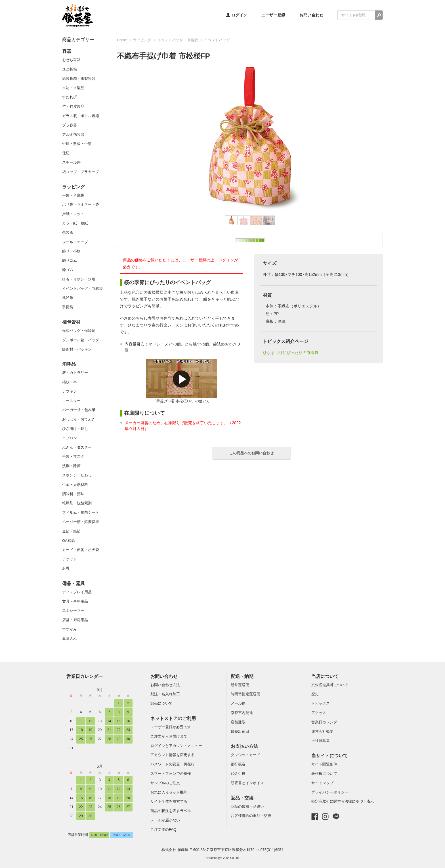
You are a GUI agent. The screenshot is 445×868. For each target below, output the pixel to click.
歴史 (315, 694)
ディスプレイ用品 (77, 592)
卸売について (161, 703)
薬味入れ (70, 639)
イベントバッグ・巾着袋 (82, 289)
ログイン (237, 15)
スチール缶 (71, 162)
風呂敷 (68, 298)
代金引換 (238, 774)
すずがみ (70, 629)
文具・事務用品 (75, 601)
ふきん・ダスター (77, 447)
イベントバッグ (217, 40)
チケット (70, 559)
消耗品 (69, 364)
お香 (66, 568)
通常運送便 (240, 685)
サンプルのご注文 (165, 783)
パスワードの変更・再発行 (173, 764)
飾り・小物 (71, 251)
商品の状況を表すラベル (171, 811)
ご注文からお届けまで (169, 736)
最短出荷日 (240, 731)
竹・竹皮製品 (73, 106)
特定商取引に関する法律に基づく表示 (343, 801)
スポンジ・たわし (77, 475)
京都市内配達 (242, 713)
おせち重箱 (71, 60)
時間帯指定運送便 (245, 694)
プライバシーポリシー (330, 792)
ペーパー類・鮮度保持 (81, 522)
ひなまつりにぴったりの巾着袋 (291, 353)
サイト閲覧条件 (324, 764)
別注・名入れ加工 (165, 694)
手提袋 (68, 307)
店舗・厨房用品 (75, 620)
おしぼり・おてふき (79, 419)
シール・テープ (75, 242)
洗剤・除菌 (71, 466)
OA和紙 (69, 541)
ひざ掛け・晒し (75, 429)
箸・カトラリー (75, 373)
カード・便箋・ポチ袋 (81, 550)
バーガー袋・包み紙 (79, 410)
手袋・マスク (73, 456)
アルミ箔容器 (73, 135)
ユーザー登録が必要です (171, 727)
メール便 (238, 703)
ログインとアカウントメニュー (176, 746)
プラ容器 (70, 125)
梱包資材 (71, 322)
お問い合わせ (311, 15)
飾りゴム (70, 260)
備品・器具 (74, 583)
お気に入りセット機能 (169, 792)
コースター (71, 401)
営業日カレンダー (85, 676)
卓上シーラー (73, 610)
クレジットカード (245, 755)
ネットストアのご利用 (173, 718)
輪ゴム (68, 270)
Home (122, 40)
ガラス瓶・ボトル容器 (81, 116)
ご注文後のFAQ (163, 830)
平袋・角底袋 (73, 195)
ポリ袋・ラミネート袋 (81, 204)
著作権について (324, 774)
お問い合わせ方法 (165, 685)
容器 (67, 51)
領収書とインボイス (247, 783)
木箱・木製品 (73, 88)
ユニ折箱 (70, 69)
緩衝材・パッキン (77, 349)
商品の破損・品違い (247, 806)
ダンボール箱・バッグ (81, 340)
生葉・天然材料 (75, 485)
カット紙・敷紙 (75, 223)
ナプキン (70, 391)
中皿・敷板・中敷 (77, 144)
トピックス (321, 703)
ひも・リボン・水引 (79, 279)
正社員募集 (321, 741)
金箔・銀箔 (71, 531)
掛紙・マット (73, 214)
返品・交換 (242, 798)
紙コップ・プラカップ (81, 172)
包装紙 (68, 233)
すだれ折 (70, 97)
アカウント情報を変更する (173, 755)
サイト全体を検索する (169, 801)
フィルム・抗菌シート (81, 512)
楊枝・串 (70, 382)
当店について (325, 676)
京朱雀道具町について (330, 685)
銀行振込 (238, 764)
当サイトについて (329, 756)
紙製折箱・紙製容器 (79, 79)
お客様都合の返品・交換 (251, 816)
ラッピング (74, 187)
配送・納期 (242, 676)
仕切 (66, 153)
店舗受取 (238, 722)
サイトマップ (322, 783)
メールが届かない (165, 820)
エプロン (70, 438)
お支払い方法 (244, 746)
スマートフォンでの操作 (171, 774)
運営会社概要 (322, 731)
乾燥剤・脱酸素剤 (77, 503)
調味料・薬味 (73, 494)
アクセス (319, 713)
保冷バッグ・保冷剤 (79, 331)
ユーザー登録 (273, 15)
